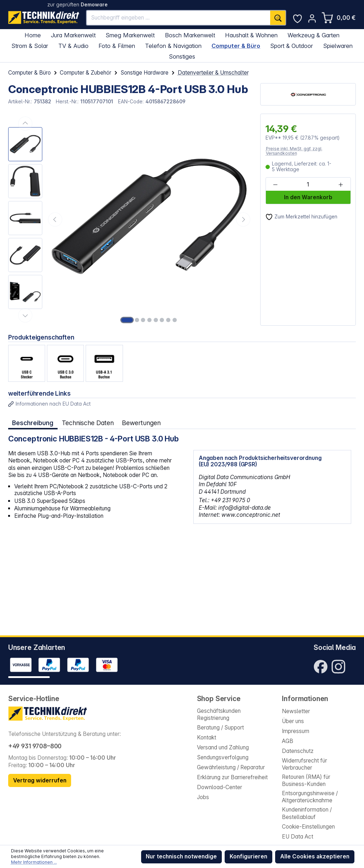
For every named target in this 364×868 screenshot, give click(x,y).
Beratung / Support (220, 728)
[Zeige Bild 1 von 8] (127, 320)
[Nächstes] (243, 219)
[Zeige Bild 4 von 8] (149, 320)
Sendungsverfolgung (223, 757)
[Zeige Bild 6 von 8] (162, 320)
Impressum (296, 731)
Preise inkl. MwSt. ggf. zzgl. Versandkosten (294, 151)
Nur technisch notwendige (181, 856)
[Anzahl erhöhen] (341, 185)
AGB (288, 741)
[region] (130, 220)
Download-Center (220, 787)
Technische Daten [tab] (88, 423)
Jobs (203, 797)
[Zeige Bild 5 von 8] (156, 320)
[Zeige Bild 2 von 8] (137, 320)
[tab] (33, 423)
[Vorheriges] (55, 219)
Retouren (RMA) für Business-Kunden (306, 780)
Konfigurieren (248, 856)
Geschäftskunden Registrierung (219, 714)
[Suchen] (278, 18)
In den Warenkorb (308, 197)
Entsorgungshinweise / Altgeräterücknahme (310, 797)
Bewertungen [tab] (141, 423)
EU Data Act (298, 837)
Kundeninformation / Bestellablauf (307, 813)
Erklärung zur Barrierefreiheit (232, 777)
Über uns (293, 721)
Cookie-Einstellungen (308, 827)
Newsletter (296, 711)
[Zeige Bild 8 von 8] (175, 320)
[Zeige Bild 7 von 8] (168, 320)
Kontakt (207, 737)
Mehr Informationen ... (34, 862)
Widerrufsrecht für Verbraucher (304, 764)
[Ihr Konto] (312, 18)
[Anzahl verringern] (275, 185)
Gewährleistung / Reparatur (231, 767)
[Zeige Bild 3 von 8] (143, 320)
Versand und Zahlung (223, 747)
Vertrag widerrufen (40, 780)
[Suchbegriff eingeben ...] (179, 18)
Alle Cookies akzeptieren (315, 856)
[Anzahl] (308, 185)
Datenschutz (298, 751)
